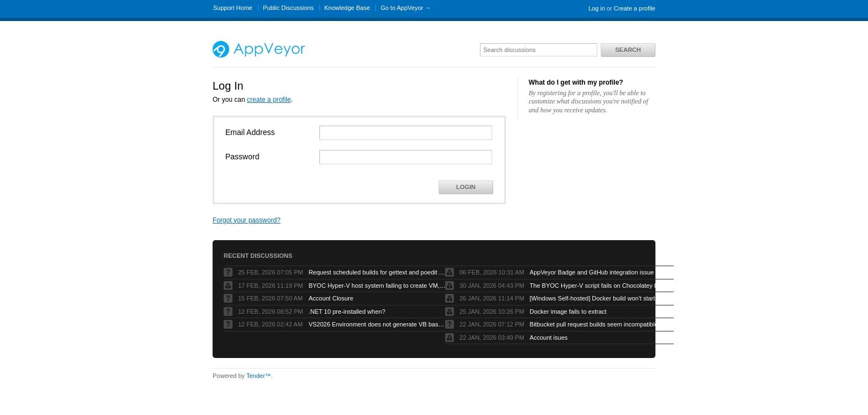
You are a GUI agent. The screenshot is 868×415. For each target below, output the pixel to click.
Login (466, 187)
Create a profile (635, 8)
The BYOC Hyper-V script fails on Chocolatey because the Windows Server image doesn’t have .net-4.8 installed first (599, 286)
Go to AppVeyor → (405, 8)
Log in (597, 8)
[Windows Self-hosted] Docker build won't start (592, 298)
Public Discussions (288, 8)
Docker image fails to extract (568, 312)
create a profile (269, 100)
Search (628, 50)
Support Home (233, 8)
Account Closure (331, 298)
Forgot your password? (247, 220)
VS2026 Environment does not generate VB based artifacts (378, 324)
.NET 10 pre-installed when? (347, 312)
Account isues (549, 338)
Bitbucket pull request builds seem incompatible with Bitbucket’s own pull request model (599, 324)
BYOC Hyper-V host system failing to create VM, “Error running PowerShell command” (378, 286)
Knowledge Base (347, 8)
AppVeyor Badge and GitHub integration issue (592, 272)
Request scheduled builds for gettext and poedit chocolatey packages (378, 272)
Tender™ (259, 376)
